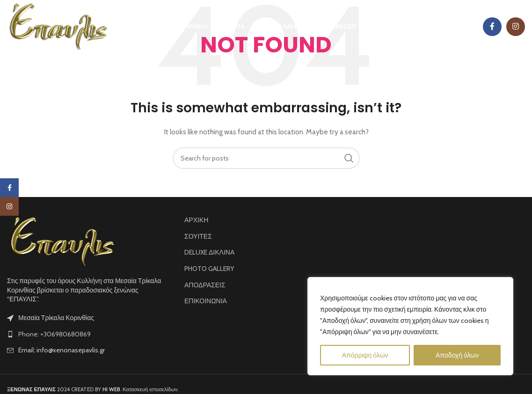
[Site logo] (58, 26)
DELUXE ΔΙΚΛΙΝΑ (209, 252)
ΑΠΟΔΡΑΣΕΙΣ (205, 285)
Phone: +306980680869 (55, 334)
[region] (410, 326)
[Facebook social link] (492, 27)
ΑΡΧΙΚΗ (196, 220)
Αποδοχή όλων (457, 355)
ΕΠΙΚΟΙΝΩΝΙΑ (206, 301)
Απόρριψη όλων (365, 355)
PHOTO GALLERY (209, 269)
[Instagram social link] (516, 27)
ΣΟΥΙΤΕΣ (198, 236)
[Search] (266, 158)
